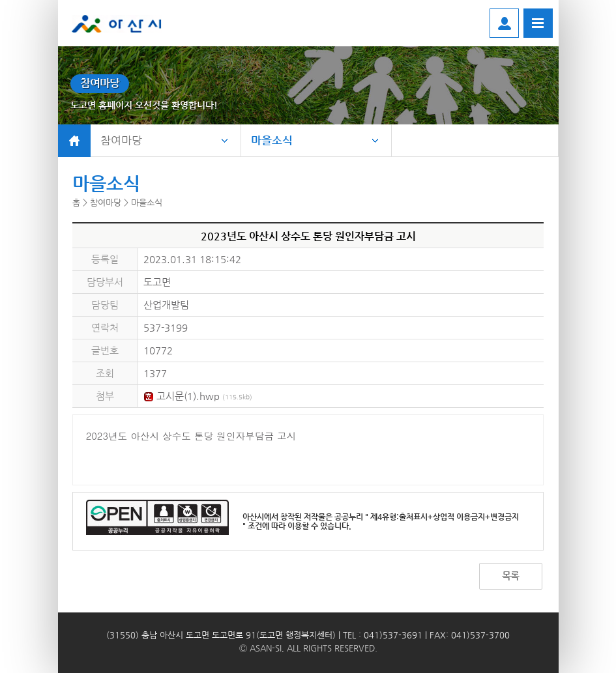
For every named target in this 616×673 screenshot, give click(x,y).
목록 (510, 576)
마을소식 (272, 140)
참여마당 (121, 140)
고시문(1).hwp (198, 396)
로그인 (504, 23)
